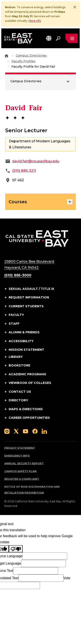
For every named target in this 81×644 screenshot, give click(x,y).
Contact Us (20, 392)
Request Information (29, 297)
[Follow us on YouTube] (25, 431)
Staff (14, 324)
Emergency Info (17, 456)
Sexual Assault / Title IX (31, 289)
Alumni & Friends (24, 332)
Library (16, 357)
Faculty (16, 315)
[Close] (75, 7)
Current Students (26, 306)
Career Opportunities (29, 418)
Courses (40, 202)
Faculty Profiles (23, 61)
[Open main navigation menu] (71, 38)
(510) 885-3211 (24, 171)
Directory (18, 400)
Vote (67, 578)
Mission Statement (26, 350)
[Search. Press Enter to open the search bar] (58, 38)
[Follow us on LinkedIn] (44, 431)
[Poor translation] (16, 549)
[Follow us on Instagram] (7, 431)
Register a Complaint (22, 479)
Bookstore (19, 365)
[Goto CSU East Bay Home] (6, 56)
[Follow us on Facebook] (35, 431)
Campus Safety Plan (20, 471)
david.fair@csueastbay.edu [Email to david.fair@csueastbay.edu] (36, 161)
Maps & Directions (26, 409)
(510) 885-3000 (18, 275)
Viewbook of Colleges (30, 383)
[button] (49, 38)
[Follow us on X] (16, 431)
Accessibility (21, 341)
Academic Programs (27, 374)
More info (35, 21)
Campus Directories (31, 56)
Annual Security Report (24, 463)
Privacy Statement (20, 448)
